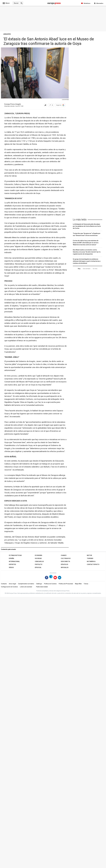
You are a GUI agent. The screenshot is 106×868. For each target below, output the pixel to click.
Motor (89, 555)
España (11, 558)
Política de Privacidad (66, 584)
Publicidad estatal (42, 587)
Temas (86, 584)
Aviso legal (12, 584)
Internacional (14, 562)
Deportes (12, 564)
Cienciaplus (39, 562)
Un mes (95, 269)
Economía (38, 555)
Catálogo (39, 584)
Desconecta (65, 562)
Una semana (87, 269)
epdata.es (64, 564)
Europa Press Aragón (13, 104)
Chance (64, 555)
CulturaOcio (66, 558)
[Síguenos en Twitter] (51, 578)
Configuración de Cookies (9, 587)
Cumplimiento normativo (26, 584)
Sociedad (38, 558)
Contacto (4, 584)
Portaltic (39, 564)
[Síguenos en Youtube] (55, 578)
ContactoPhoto (93, 564)
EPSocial (38, 568)
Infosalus (65, 568)
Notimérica (91, 562)
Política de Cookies (50, 584)
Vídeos (11, 568)
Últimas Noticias (15, 555)
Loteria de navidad (26, 587)
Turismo (90, 558)
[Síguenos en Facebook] (47, 578)
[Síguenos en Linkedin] (60, 578)
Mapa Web (78, 584)
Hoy (79, 269)
